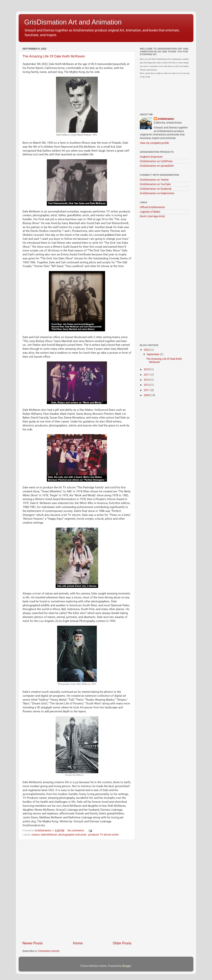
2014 (147, 380)
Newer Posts (33, 943)
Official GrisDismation (152, 207)
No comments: (76, 830)
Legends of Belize (150, 212)
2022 (147, 350)
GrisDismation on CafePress (156, 161)
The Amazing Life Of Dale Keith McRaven (54, 56)
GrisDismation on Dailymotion (157, 193)
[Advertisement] (61, 890)
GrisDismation (166, 119)
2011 (147, 390)
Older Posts (122, 943)
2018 (147, 369)
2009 (147, 395)
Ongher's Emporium (151, 157)
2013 (147, 385)
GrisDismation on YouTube (155, 184)
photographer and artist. (73, 835)
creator (36, 835)
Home (78, 943)
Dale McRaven (49, 835)
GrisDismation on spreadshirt (157, 166)
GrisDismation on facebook (156, 189)
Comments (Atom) (49, 951)
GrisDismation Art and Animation (73, 22)
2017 (147, 375)
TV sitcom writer (109, 835)
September (153, 354)
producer (94, 835)
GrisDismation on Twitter (154, 180)
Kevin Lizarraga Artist (152, 216)
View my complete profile (154, 143)
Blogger (127, 966)
